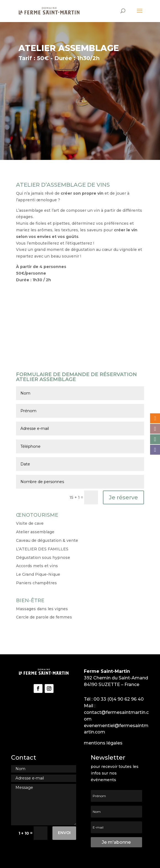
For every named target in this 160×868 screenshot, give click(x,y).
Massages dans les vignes (42, 609)
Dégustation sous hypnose (43, 558)
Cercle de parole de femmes (44, 617)
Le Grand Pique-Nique (38, 574)
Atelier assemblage (35, 532)
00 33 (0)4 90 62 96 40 (119, 699)
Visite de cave (30, 523)
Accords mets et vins (37, 566)
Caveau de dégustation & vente (47, 540)
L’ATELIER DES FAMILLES (42, 549)
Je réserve (123, 497)
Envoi (64, 833)
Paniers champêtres (36, 583)
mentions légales (103, 743)
